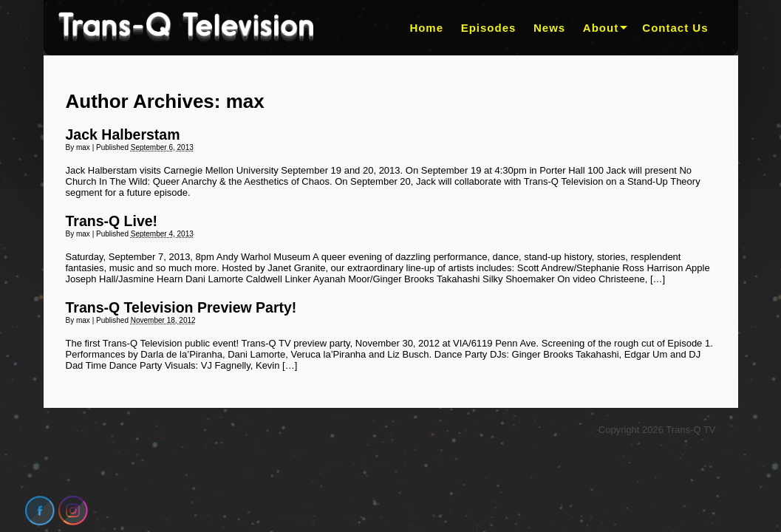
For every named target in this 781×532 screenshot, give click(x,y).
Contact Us (675, 28)
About (601, 28)
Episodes (489, 28)
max (245, 101)
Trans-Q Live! (112, 221)
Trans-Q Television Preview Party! (181, 307)
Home (426, 28)
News (549, 28)
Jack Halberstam (123, 134)
